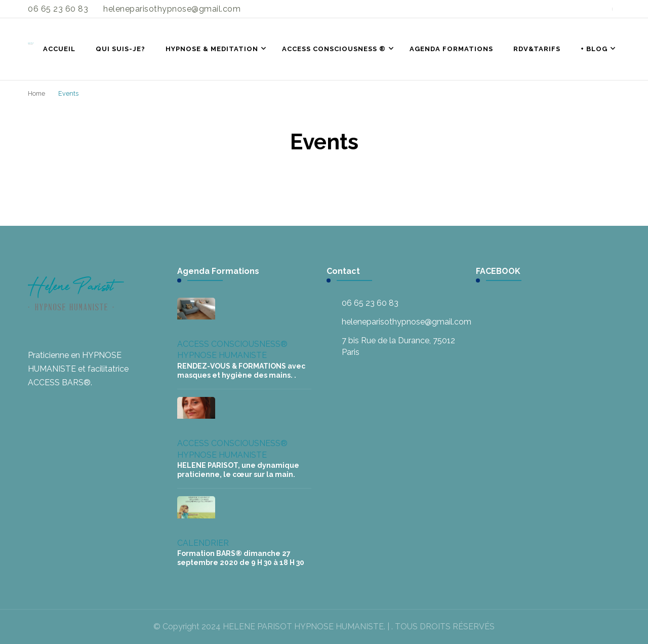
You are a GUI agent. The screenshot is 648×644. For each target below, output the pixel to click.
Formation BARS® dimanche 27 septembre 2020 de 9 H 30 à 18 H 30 (241, 558)
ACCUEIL (59, 49)
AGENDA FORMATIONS (451, 49)
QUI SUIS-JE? (120, 49)
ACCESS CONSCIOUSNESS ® (334, 49)
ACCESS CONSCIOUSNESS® (232, 344)
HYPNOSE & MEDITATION (212, 49)
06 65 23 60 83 (370, 303)
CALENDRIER (203, 543)
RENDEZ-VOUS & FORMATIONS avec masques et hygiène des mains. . (241, 371)
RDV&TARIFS (537, 49)
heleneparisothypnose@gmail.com (407, 322)
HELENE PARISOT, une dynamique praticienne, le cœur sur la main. (238, 470)
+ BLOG (594, 49)
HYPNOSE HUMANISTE (222, 355)
